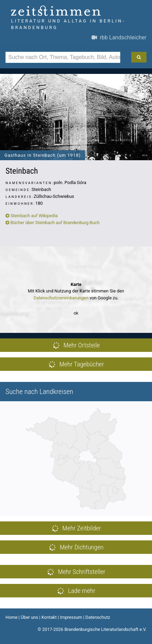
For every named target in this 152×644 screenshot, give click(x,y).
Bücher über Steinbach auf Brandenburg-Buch (53, 223)
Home (11, 617)
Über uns (30, 617)
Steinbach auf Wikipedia (32, 216)
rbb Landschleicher (119, 37)
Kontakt (49, 617)
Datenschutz (98, 617)
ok (76, 313)
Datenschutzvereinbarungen (61, 298)
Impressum (71, 617)
